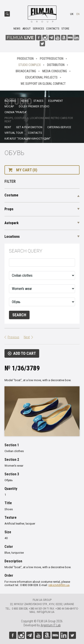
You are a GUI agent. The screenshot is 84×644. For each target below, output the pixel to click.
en (78, 14)
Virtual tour (14, 133)
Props (9, 209)
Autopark (12, 223)
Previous (13, 337)
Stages (38, 101)
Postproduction (52, 59)
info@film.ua (46, 612)
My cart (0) (27, 170)
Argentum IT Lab (51, 625)
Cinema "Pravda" (16, 112)
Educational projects (41, 77)
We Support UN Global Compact (43, 84)
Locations (12, 237)
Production (25, 59)
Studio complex (30, 65)
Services (38, 29)
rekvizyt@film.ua (59, 585)
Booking (10, 101)
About (27, 29)
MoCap (9, 106)
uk (72, 14)
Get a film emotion (29, 127)
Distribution (56, 65)
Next (27, 337)
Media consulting (55, 71)
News (17, 29)
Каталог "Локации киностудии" (27, 139)
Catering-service (59, 127)
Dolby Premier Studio (34, 106)
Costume (11, 195)
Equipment (56, 101)
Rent (8, 127)
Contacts (53, 29)
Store (65, 29)
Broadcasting (26, 71)
